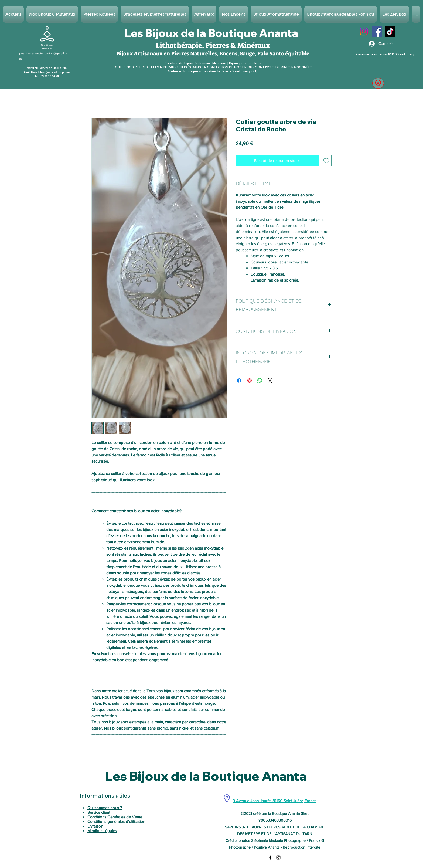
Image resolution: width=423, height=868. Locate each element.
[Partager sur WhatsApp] (260, 381)
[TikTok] (390, 31)
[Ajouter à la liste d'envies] (326, 161)
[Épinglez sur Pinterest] (250, 381)
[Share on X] (270, 381)
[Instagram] (364, 31)
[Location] (378, 83)
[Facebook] (377, 31)
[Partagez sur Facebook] (239, 381)
